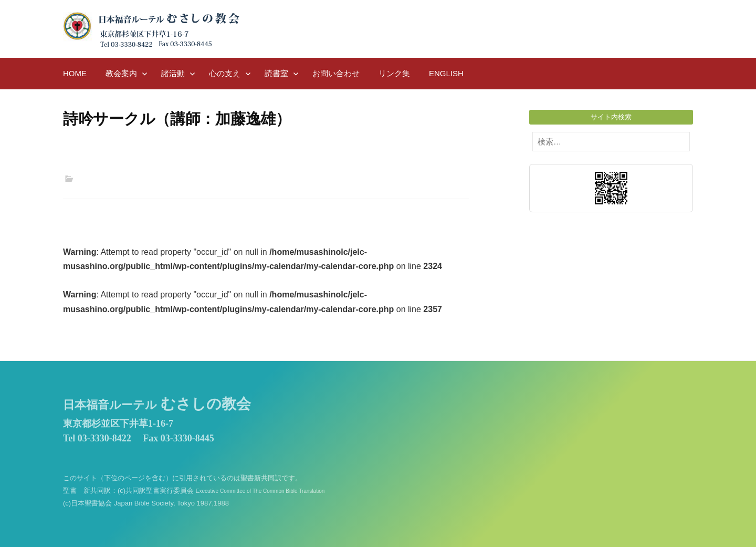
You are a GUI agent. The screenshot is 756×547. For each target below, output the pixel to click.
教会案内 (121, 73)
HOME (75, 73)
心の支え (225, 73)
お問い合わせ (336, 73)
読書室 (276, 73)
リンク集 (394, 73)
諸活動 (173, 73)
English (446, 73)
